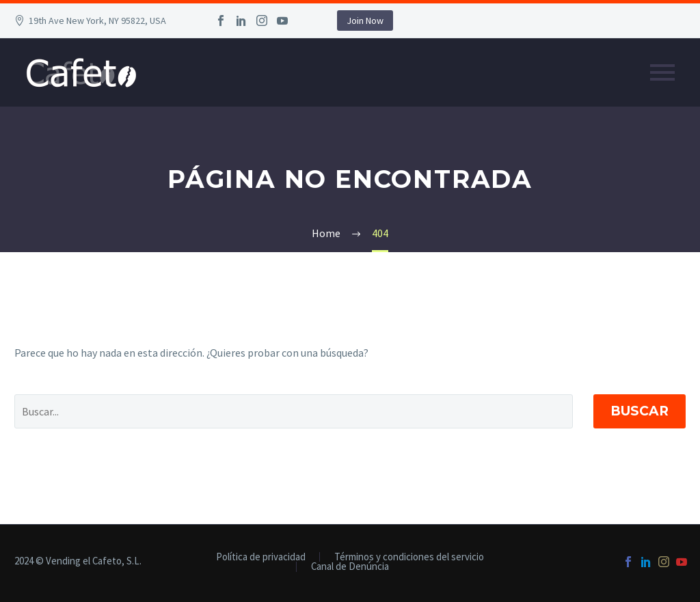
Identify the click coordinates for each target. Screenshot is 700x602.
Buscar (640, 411)
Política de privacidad (261, 557)
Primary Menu (662, 72)
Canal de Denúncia (350, 567)
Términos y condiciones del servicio (409, 557)
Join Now (365, 20)
